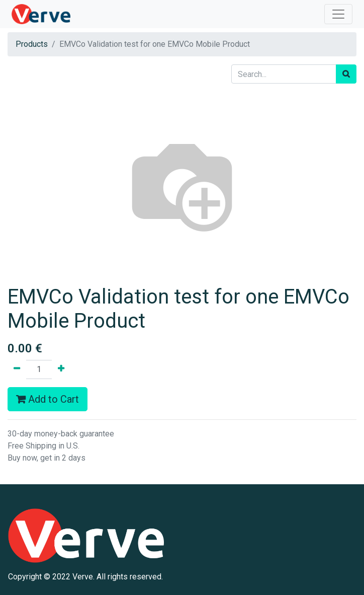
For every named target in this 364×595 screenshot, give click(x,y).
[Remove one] (17, 369)
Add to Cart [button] (48, 399)
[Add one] (61, 369)
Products (32, 44)
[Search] (346, 74)
